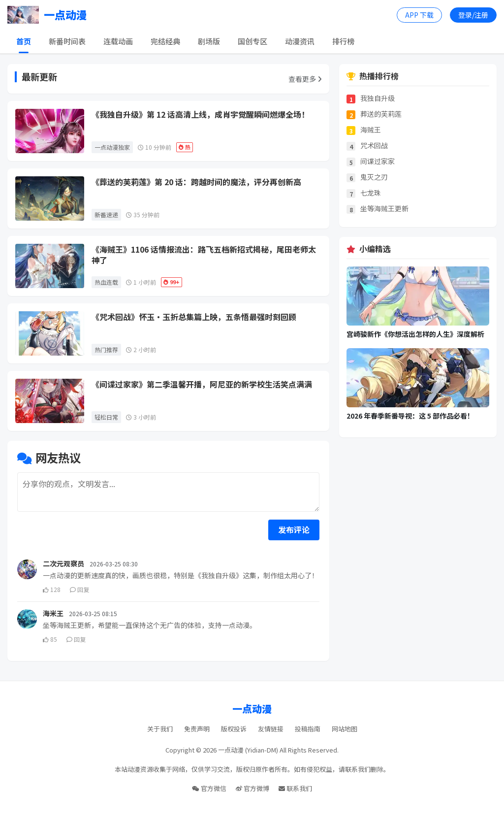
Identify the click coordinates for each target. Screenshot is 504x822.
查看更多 (305, 79)
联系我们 (295, 788)
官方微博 (252, 788)
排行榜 (343, 41)
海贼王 (371, 130)
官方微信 (209, 788)
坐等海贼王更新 (384, 209)
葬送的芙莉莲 (381, 114)
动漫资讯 (300, 41)
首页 (24, 41)
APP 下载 (419, 15)
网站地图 (345, 729)
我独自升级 (378, 98)
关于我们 (160, 729)
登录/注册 (473, 15)
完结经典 (165, 41)
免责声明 (197, 729)
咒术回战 (374, 146)
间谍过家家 (378, 161)
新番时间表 (67, 41)
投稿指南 (308, 729)
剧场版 (209, 41)
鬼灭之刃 (374, 177)
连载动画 (118, 41)
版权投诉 (234, 729)
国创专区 (252, 41)
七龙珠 (371, 193)
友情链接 (271, 729)
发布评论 (294, 529)
